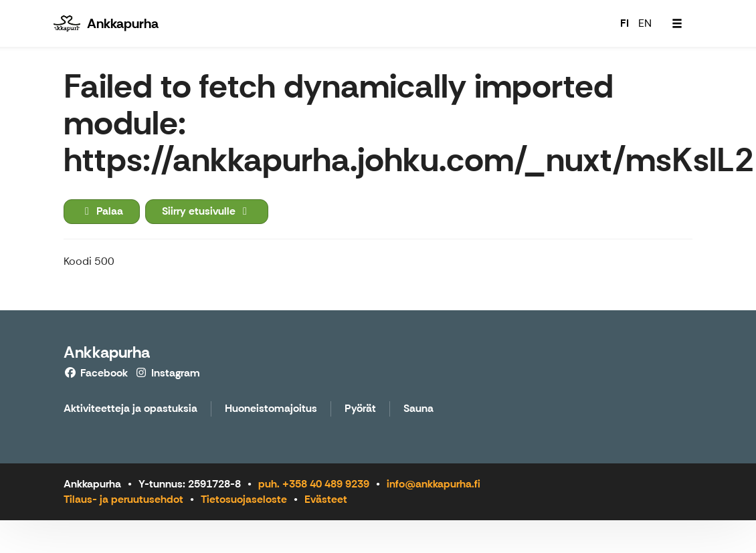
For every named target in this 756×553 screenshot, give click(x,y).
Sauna (418, 409)
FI (625, 23)
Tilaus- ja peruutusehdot (123, 499)
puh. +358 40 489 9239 (314, 484)
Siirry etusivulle (207, 211)
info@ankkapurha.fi (434, 484)
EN (645, 23)
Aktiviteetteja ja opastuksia (130, 409)
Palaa (102, 211)
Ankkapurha (107, 352)
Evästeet (326, 499)
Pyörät (360, 409)
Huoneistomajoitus (271, 409)
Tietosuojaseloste (244, 499)
